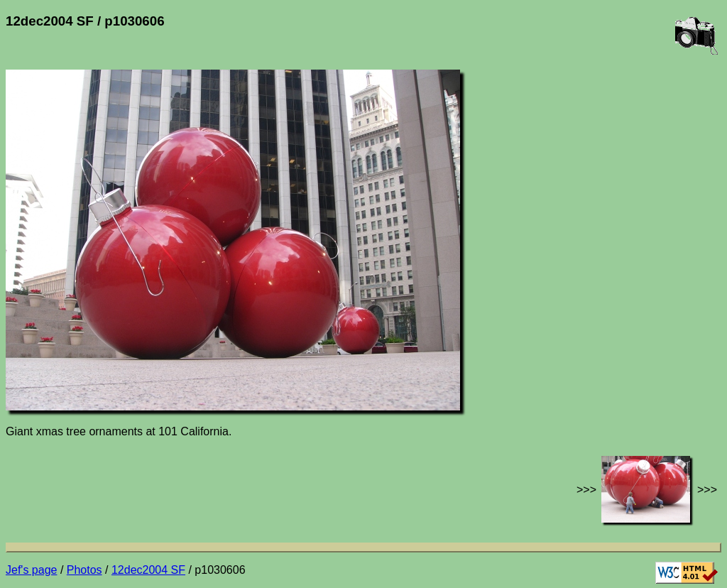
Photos (84, 570)
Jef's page (31, 570)
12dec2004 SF (148, 570)
